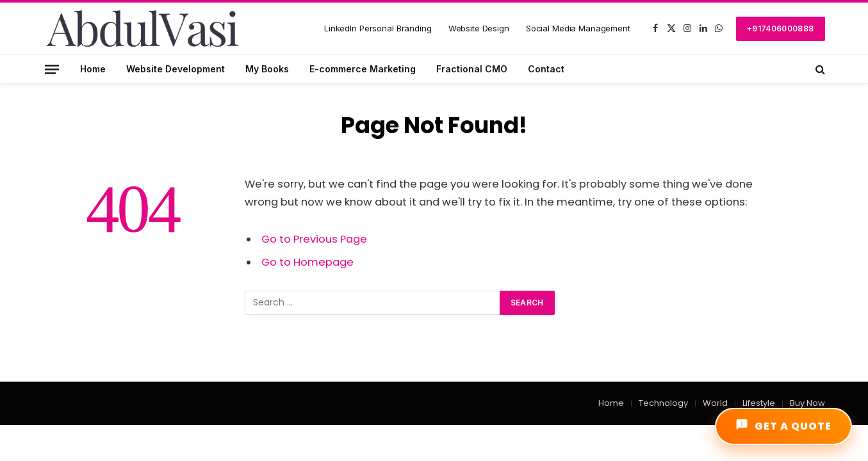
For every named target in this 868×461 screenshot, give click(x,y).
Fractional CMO (472, 69)
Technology (663, 403)
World (715, 403)
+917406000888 (781, 28)
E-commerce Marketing (363, 69)
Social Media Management (578, 28)
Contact (546, 69)
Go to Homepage (307, 262)
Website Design (479, 28)
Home (93, 69)
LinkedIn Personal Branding (378, 28)
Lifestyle (759, 403)
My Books (267, 69)
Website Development (176, 69)
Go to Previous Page (314, 239)
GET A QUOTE (783, 426)
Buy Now (807, 403)
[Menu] (51, 69)
